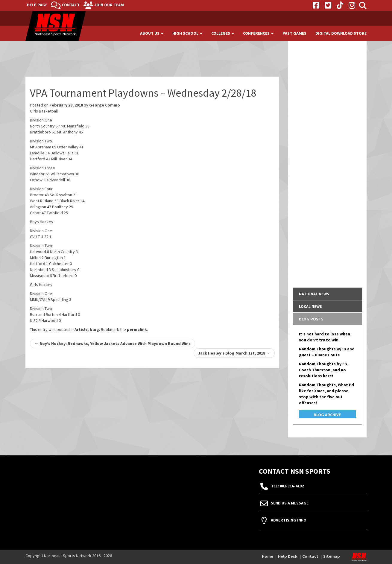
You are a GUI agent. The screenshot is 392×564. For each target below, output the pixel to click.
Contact (71, 5)
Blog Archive (327, 415)
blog (94, 329)
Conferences (258, 33)
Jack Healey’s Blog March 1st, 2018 (234, 353)
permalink (137, 329)
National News (314, 294)
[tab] (328, 294)
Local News (310, 306)
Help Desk (288, 556)
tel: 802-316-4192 (287, 486)
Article (81, 329)
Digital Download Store (341, 33)
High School (187, 33)
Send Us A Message (290, 503)
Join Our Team (109, 5)
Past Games (294, 33)
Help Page (37, 5)
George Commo (105, 105)
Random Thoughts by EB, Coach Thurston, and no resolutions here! (324, 370)
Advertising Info (289, 520)
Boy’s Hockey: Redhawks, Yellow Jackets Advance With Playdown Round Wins (113, 343)
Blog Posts (311, 319)
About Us (152, 33)
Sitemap (332, 556)
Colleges (223, 33)
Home (268, 556)
